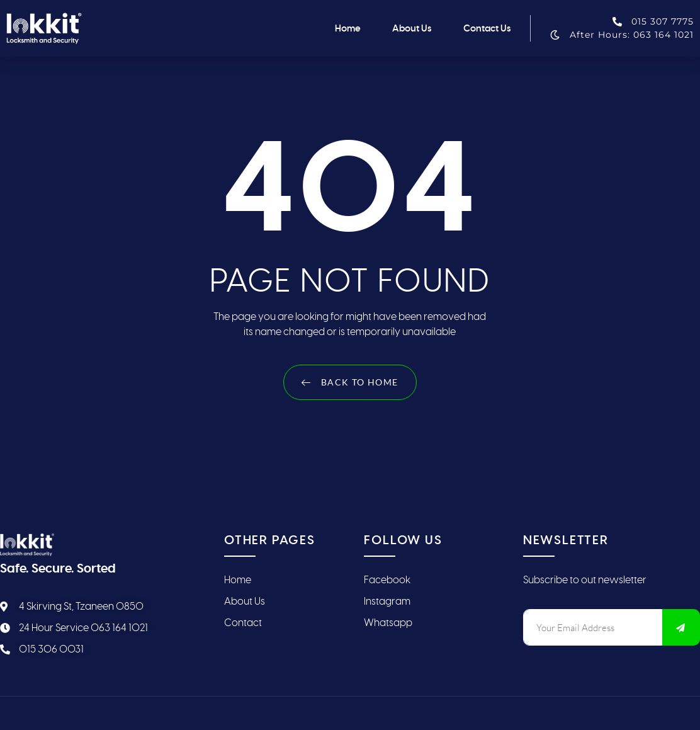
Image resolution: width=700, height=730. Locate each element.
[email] (593, 627)
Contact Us (487, 28)
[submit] (681, 627)
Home (348, 28)
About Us (412, 28)
